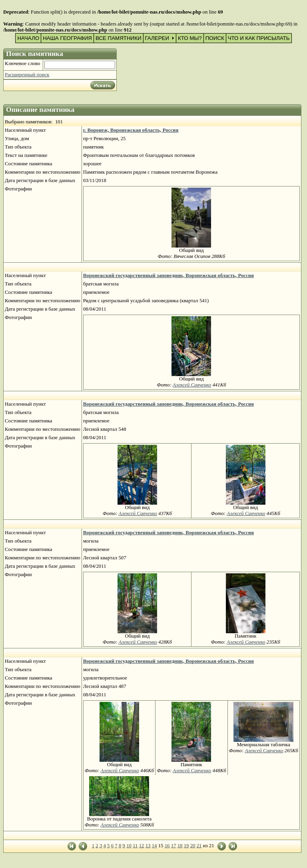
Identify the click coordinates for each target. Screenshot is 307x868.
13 (148, 846)
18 (180, 846)
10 (129, 846)
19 (186, 846)
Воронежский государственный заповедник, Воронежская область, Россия (168, 275)
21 (199, 846)
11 (135, 846)
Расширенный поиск (27, 75)
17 (174, 846)
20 (193, 846)
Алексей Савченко (192, 385)
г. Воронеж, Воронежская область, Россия (131, 130)
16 (167, 846)
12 (142, 846)
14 (154, 846)
